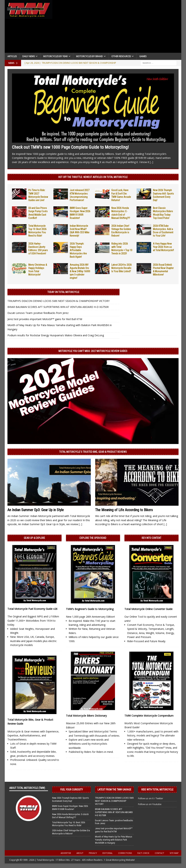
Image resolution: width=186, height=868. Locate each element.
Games (143, 56)
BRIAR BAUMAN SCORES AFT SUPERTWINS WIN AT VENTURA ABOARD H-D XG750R (58, 307)
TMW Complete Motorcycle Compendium (149, 716)
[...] (151, 162)
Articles (12, 56)
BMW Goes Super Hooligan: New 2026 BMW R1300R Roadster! (70, 808)
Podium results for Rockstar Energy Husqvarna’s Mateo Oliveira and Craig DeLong (56, 335)
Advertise (66, 853)
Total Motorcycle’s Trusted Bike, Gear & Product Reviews (93, 452)
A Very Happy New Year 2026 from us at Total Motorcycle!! (163, 247)
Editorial (108, 853)
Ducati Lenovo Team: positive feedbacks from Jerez (38, 313)
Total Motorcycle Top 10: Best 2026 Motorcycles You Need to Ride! (69, 824)
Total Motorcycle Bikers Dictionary (86, 716)
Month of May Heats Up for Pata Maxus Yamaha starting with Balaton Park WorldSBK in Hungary (114, 840)
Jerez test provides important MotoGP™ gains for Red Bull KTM (45, 319)
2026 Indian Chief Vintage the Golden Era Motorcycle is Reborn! (71, 832)
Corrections (125, 853)
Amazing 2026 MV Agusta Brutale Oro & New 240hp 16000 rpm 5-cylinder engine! (80, 271)
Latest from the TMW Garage (114, 790)
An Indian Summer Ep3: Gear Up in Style (36, 510)
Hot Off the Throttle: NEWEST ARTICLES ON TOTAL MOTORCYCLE (93, 177)
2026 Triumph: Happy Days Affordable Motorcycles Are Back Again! (78, 250)
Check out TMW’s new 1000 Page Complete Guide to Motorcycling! (70, 147)
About (80, 853)
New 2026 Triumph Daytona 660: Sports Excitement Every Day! (70, 799)
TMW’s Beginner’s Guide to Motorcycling (90, 609)
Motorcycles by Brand (89, 56)
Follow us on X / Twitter (151, 798)
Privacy (93, 853)
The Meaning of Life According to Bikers (124, 510)
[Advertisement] (117, 27)
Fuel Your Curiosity (72, 790)
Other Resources (121, 56)
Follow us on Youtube (150, 804)
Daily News (29, 56)
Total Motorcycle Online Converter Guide (148, 609)
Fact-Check (143, 853)
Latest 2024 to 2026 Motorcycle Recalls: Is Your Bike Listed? (122, 268)
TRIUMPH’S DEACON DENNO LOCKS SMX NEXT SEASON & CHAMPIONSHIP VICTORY (58, 301)
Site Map (174, 853)
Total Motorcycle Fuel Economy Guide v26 (32, 609)
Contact (159, 853)
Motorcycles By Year (55, 56)
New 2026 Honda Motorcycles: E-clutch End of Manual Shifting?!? (70, 816)
